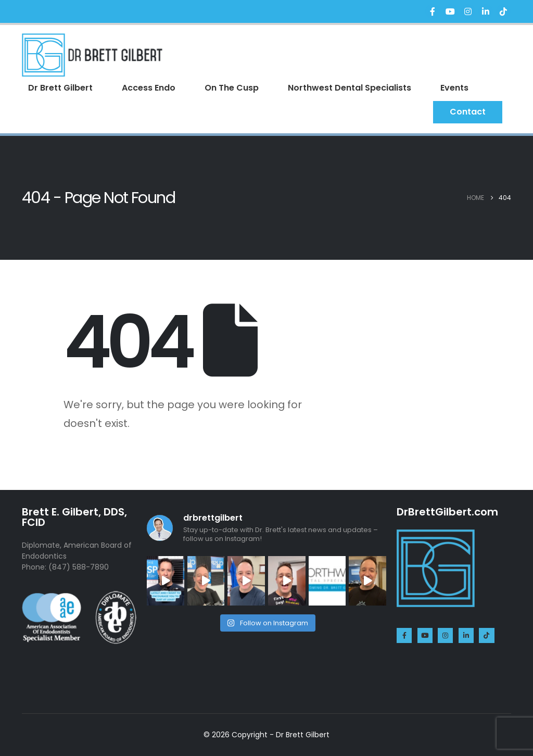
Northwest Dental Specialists (350, 88)
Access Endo (149, 88)
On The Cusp (232, 88)
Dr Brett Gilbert (60, 88)
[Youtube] (450, 11)
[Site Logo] (92, 55)
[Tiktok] (503, 11)
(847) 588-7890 (79, 567)
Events (454, 88)
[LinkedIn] (486, 11)
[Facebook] (433, 11)
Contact (468, 112)
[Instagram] (468, 11)
